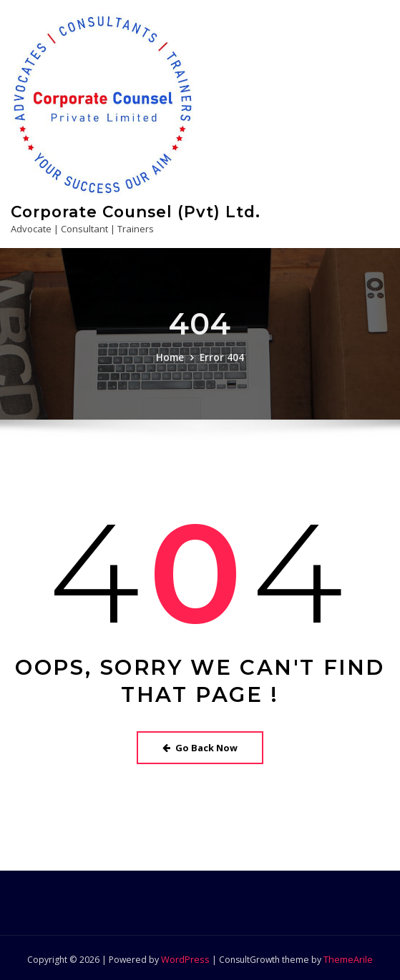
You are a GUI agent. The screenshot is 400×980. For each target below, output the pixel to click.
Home (172, 366)
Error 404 (221, 366)
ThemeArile (347, 956)
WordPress (186, 956)
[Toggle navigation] (370, 217)
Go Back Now (200, 745)
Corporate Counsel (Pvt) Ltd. (132, 211)
